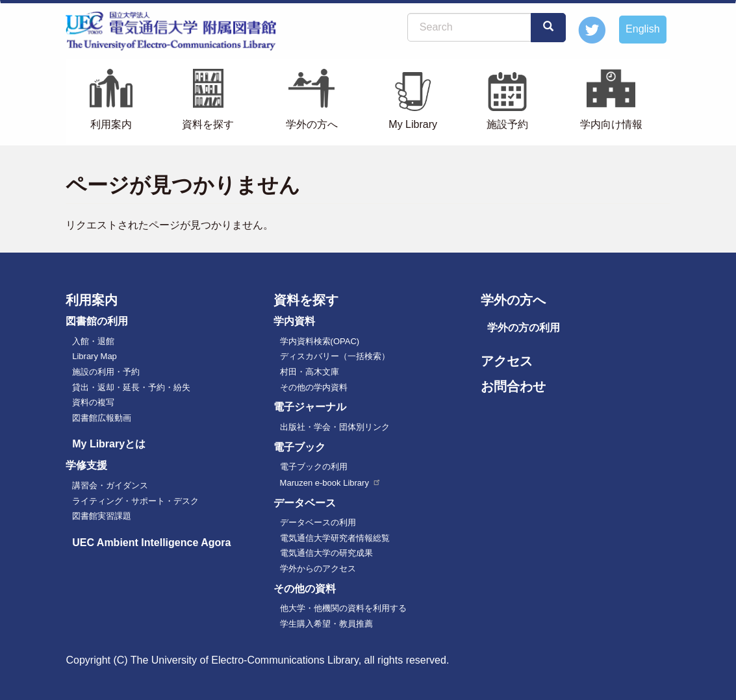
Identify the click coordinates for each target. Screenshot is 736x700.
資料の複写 (93, 402)
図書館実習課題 (102, 516)
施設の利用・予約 (106, 372)
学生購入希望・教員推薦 (326, 624)
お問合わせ (513, 386)
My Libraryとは (109, 444)
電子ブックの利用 (314, 467)
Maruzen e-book (331, 483)
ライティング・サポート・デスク (135, 501)
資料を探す (208, 124)
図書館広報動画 (102, 418)
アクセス (507, 361)
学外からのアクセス (318, 569)
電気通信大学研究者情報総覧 (335, 538)
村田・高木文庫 (310, 372)
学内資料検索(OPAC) (320, 341)
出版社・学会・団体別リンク (335, 427)
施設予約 (507, 124)
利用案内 (111, 124)
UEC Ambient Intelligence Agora (151, 543)
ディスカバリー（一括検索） (335, 356)
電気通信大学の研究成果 (326, 553)
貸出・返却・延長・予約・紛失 (131, 387)
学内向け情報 (611, 124)
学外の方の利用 (524, 328)
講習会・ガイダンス (110, 485)
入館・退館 (93, 341)
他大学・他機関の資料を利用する (343, 608)
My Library (413, 124)
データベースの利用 (318, 522)
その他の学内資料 (314, 387)
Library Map (95, 356)
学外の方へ (312, 124)
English (642, 29)
